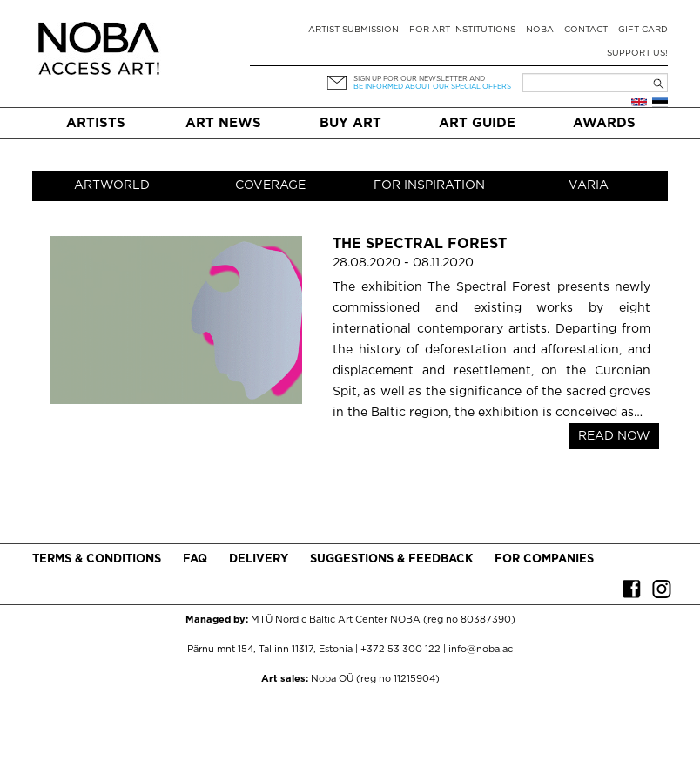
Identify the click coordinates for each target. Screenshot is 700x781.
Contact (586, 30)
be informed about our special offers (432, 87)
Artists (96, 123)
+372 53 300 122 (400, 650)
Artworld (112, 185)
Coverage (270, 185)
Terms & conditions (97, 559)
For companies (544, 559)
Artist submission (353, 30)
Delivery (259, 559)
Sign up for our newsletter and (419, 79)
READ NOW (614, 436)
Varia (589, 185)
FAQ (195, 559)
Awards (604, 123)
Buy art (350, 123)
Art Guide (477, 123)
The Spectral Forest (420, 244)
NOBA (540, 30)
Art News (223, 123)
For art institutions (462, 30)
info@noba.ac (481, 650)
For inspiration (429, 185)
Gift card (643, 30)
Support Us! (637, 54)
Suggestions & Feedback (391, 559)
